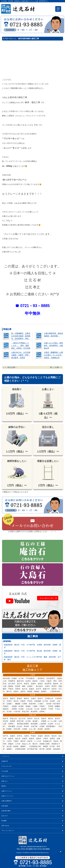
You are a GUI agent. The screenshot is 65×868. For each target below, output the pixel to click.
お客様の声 (5, 761)
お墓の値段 (5, 806)
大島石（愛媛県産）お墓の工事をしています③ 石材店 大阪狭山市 (53, 355)
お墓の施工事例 (6, 811)
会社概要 (4, 821)
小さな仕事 (5, 771)
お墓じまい (5, 781)
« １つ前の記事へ (10, 367)
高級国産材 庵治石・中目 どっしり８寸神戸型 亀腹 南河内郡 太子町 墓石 (32, 658)
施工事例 (33, 636)
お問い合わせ (5, 826)
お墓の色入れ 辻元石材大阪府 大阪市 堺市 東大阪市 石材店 (21, 355)
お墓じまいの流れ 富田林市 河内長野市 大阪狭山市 (53, 346)
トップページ (5, 756)
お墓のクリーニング (7, 796)
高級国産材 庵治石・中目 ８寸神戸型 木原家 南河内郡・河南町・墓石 (32, 646)
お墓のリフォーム (6, 791)
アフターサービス (6, 766)
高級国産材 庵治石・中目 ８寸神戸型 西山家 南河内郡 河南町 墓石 (32, 652)
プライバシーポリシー (8, 831)
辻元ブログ (5, 816)
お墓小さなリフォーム (8, 776)
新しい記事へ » (56, 367)
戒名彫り (4, 786)
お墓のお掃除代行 (6, 801)
